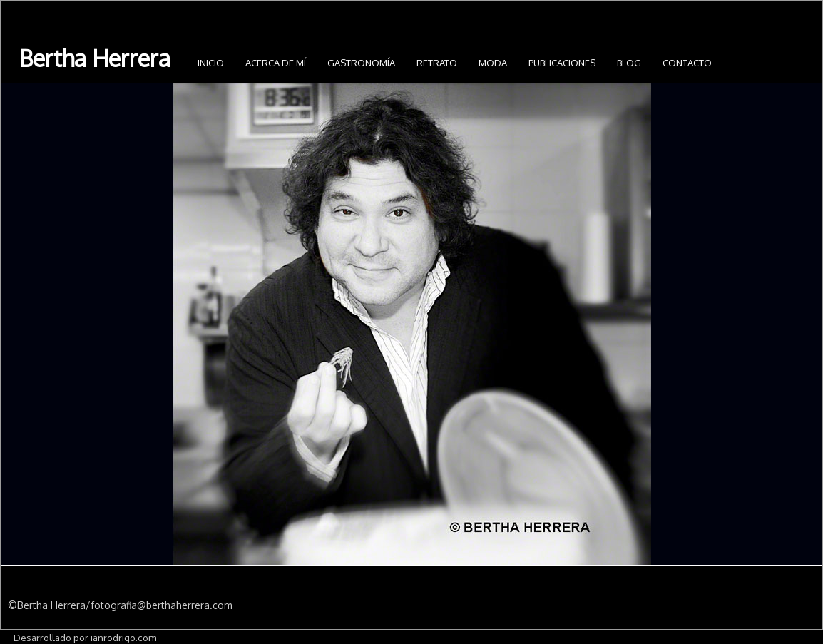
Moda (493, 63)
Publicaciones (562, 63)
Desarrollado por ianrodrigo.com (85, 637)
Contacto (687, 63)
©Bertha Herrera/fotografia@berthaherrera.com (120, 605)
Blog (629, 63)
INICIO (211, 63)
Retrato (437, 63)
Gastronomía (361, 63)
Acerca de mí (276, 63)
